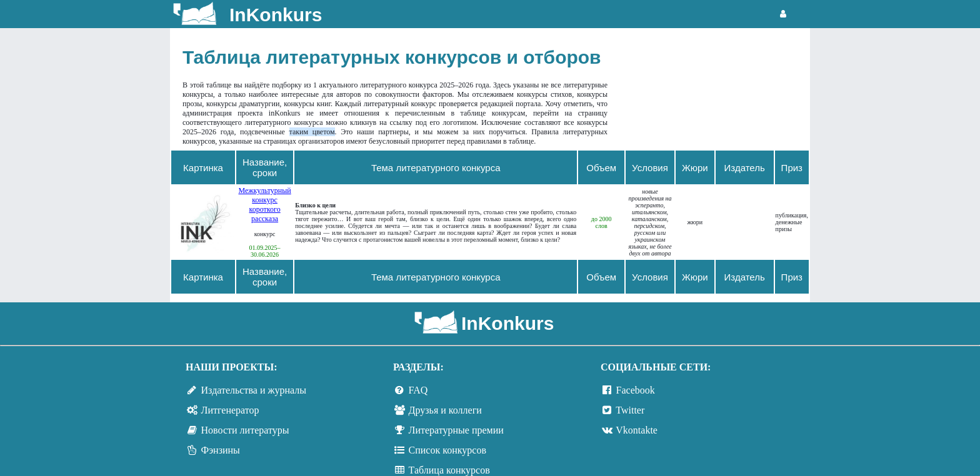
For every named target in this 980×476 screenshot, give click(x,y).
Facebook (636, 390)
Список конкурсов (447, 450)
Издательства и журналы (254, 390)
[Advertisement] (715, 91)
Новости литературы (245, 430)
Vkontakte (637, 430)
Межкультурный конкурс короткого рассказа (264, 205)
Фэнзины (221, 450)
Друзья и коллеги (445, 410)
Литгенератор (230, 410)
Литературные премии (456, 430)
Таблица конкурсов (449, 470)
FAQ (418, 390)
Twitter (630, 410)
